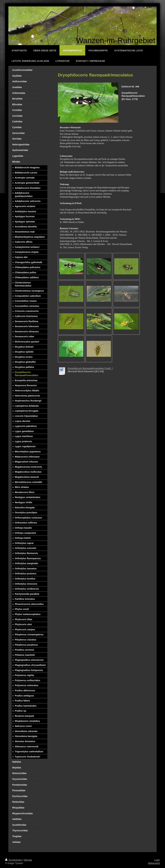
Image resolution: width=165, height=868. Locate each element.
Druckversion (14, 860)
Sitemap (28, 860)
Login (157, 860)
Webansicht (154, 863)
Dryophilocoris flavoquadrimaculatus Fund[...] (90, 368)
